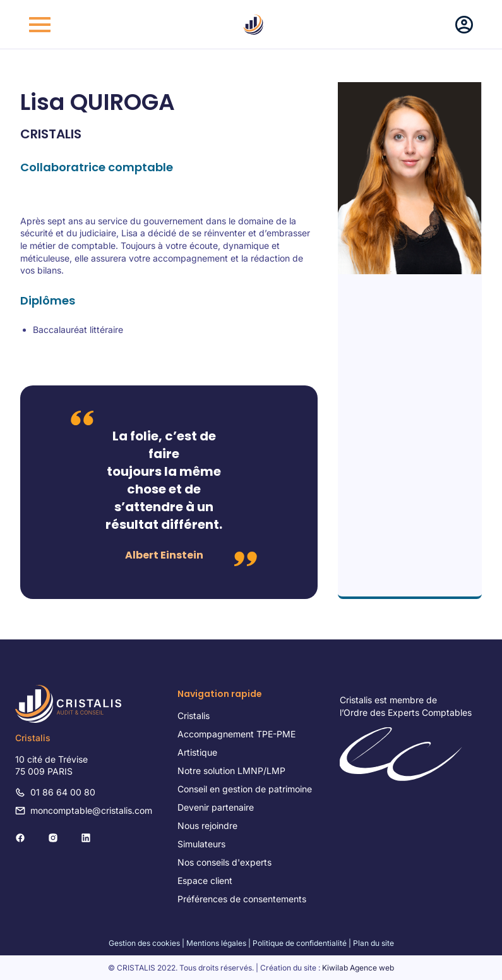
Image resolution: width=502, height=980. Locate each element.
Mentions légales (216, 943)
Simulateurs (201, 844)
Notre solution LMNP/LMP (231, 771)
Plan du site (374, 943)
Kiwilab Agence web (358, 968)
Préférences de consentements (242, 899)
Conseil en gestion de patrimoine (245, 789)
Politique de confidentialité (300, 943)
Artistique (197, 752)
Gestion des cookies (144, 943)
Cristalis (194, 716)
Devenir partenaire (216, 807)
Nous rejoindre (207, 826)
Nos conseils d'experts (224, 862)
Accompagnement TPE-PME (236, 734)
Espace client (205, 880)
